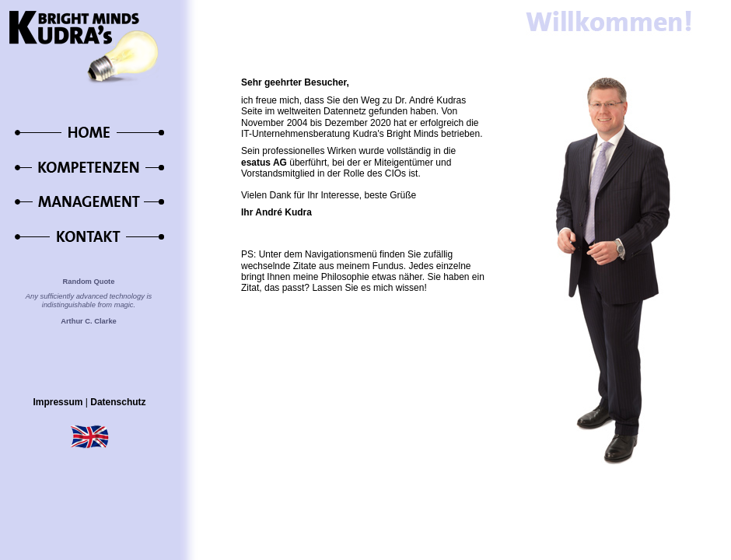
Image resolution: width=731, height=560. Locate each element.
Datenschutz (118, 402)
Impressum (58, 402)
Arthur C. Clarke (89, 321)
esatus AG (264, 163)
